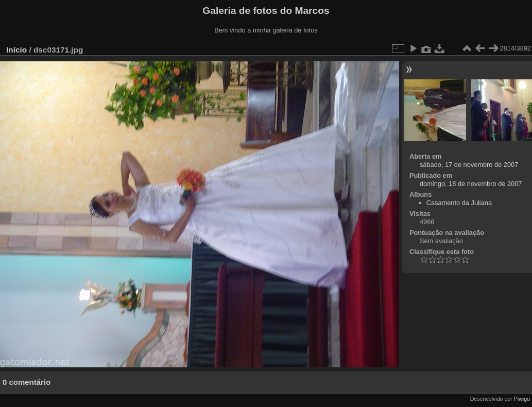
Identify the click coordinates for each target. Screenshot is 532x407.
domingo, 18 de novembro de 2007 (471, 184)
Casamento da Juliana (459, 203)
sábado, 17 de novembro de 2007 (469, 165)
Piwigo (522, 399)
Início (16, 50)
